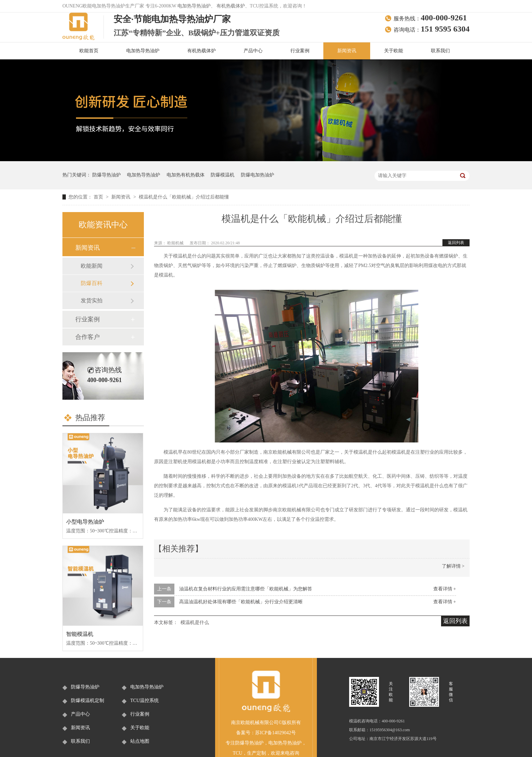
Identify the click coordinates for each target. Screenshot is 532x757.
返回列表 (456, 243)
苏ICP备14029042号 (275, 733)
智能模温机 (80, 634)
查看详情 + (445, 589)
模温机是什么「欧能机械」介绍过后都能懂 (184, 197)
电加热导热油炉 (194, 6)
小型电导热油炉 (85, 522)
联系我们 (440, 51)
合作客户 (88, 337)
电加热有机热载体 (186, 175)
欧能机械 (176, 243)
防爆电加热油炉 (258, 175)
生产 (252, 753)
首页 (99, 197)
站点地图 (140, 741)
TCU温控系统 (145, 701)
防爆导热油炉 (107, 175)
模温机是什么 (195, 622)
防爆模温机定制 (88, 701)
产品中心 (253, 51)
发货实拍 (92, 300)
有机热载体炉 (231, 6)
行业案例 (300, 51)
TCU (237, 753)
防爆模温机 (223, 175)
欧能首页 (89, 51)
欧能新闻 (92, 266)
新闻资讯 (347, 51)
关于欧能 (394, 51)
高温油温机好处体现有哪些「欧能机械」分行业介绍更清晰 (241, 602)
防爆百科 (92, 283)
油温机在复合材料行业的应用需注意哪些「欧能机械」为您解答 (246, 589)
